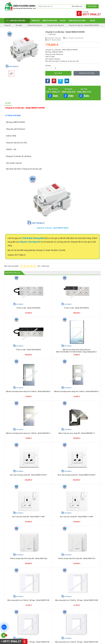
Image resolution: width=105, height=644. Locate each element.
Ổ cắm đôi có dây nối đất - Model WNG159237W (33, 502)
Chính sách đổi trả (86, 602)
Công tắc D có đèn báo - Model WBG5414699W (52, 228)
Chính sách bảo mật (87, 605)
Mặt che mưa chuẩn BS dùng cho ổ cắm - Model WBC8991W (14, 415)
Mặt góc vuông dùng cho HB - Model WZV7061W (91, 415)
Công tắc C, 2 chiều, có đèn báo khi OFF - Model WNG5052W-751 (72, 531)
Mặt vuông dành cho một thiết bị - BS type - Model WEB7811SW (91, 386)
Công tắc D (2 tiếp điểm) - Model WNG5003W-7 (53, 561)
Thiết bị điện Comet (62, 612)
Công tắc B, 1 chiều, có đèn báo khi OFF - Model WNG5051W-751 (91, 531)
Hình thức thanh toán (87, 595)
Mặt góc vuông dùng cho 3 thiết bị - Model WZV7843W (14, 444)
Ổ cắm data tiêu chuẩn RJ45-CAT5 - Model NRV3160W (72, 473)
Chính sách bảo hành (87, 598)
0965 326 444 (23, 606)
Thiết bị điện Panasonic (63, 599)
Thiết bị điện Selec (61, 605)
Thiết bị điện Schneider (63, 593)
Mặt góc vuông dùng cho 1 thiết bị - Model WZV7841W (52, 444)
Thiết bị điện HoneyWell (63, 618)
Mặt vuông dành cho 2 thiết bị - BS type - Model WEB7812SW (53, 386)
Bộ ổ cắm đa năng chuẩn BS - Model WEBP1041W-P (72, 328)
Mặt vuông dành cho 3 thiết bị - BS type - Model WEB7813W (91, 357)
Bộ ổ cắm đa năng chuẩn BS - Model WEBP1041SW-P (91, 328)
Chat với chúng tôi (89, 578)
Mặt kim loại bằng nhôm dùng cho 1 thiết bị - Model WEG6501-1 (33, 328)
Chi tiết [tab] (8, 103)
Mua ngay (58, 73)
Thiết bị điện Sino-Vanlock (64, 615)
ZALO (4, 627)
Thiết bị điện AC (60, 609)
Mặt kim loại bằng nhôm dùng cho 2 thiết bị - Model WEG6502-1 (14, 328)
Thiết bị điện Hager (61, 602)
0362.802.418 (84, 92)
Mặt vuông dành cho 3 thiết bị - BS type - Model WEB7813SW (14, 386)
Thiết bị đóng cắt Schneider (64, 596)
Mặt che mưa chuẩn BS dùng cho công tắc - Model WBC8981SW (33, 415)
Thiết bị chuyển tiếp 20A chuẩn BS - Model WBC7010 (72, 357)
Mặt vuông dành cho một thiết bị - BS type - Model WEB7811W (72, 386)
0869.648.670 (69, 92)
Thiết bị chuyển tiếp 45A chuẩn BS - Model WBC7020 (52, 357)
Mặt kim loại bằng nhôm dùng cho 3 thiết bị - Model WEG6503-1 (91, 299)
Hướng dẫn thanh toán (62, 576)
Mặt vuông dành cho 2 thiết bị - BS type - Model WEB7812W (33, 386)
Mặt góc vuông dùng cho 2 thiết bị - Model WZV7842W (33, 444)
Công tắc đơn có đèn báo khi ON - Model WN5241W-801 (14, 561)
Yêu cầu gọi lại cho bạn (62, 580)
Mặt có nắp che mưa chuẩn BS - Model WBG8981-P (52, 328)
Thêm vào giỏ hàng (87, 73)
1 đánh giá (52, 34)
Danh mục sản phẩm (15, 21)
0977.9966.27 (53, 92)
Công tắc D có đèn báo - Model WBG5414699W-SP (33, 531)
